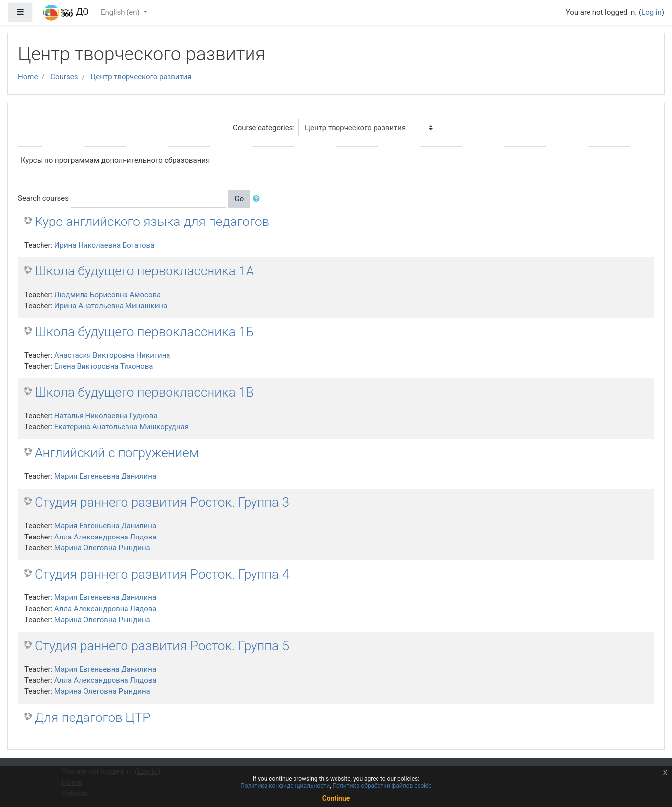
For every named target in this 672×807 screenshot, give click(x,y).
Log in (651, 12)
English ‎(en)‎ (121, 12)
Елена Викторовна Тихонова (104, 366)
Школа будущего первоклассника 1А (144, 271)
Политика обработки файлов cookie (382, 786)
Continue (336, 798)
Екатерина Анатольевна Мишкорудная (122, 427)
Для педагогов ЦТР (92, 717)
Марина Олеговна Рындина (102, 548)
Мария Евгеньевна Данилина (105, 476)
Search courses (43, 198)
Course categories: (264, 128)
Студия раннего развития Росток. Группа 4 (162, 574)
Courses (64, 77)
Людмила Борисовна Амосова (107, 295)
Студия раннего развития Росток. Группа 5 (162, 646)
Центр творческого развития (141, 77)
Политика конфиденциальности (285, 786)
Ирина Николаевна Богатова (105, 245)
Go (239, 199)
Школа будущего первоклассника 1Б (144, 332)
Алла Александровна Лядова (105, 537)
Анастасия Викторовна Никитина (112, 355)
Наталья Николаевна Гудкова (106, 416)
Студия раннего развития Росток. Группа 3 (162, 502)
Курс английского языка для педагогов (152, 222)
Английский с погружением (117, 453)
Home (28, 77)
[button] (258, 199)
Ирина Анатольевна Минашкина (111, 306)
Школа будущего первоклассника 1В (144, 392)
